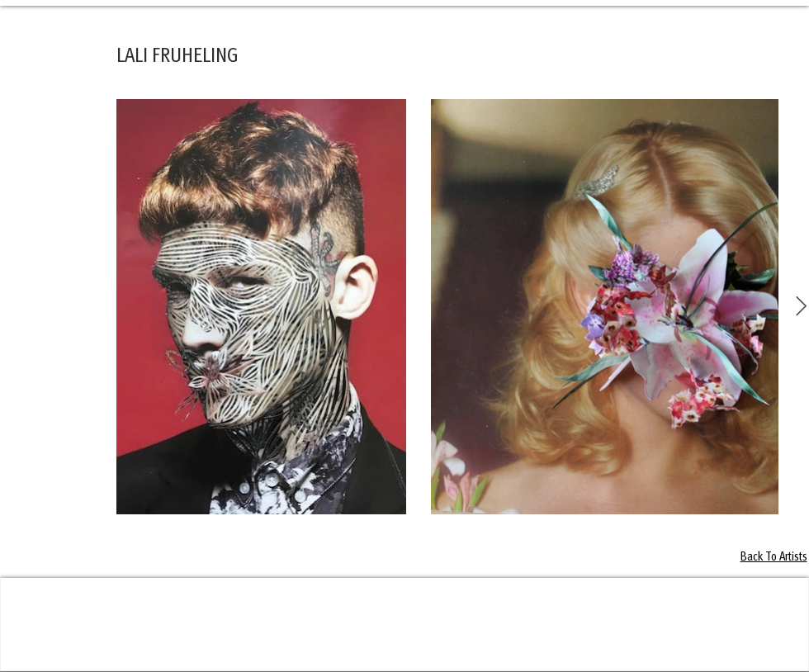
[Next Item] (801, 307)
